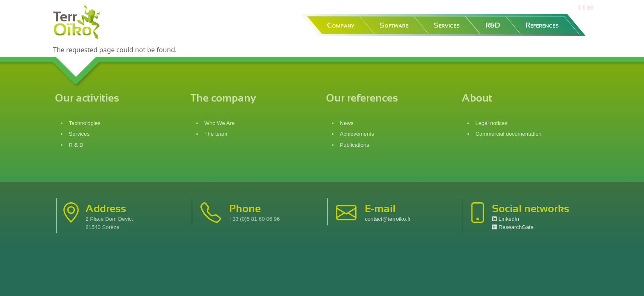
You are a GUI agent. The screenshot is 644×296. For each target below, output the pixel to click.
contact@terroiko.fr (388, 219)
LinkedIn (506, 219)
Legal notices (492, 123)
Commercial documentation (509, 134)
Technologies (85, 123)
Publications (355, 145)
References (542, 25)
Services (447, 25)
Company (340, 25)
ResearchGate (513, 227)
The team (216, 134)
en (590, 8)
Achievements (357, 134)
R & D (76, 145)
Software (394, 25)
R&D (493, 25)
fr (581, 8)
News (347, 123)
